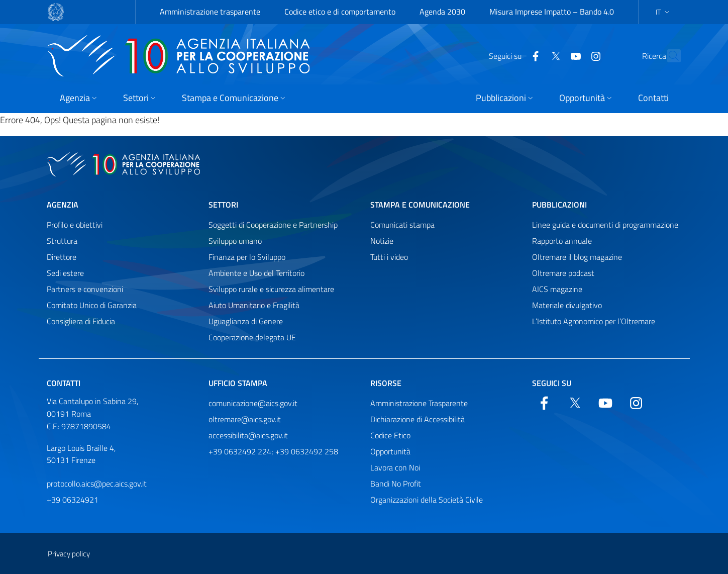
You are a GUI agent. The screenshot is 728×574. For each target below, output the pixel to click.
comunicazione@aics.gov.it (253, 403)
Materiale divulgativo (567, 305)
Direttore (62, 257)
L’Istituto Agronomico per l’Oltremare (594, 321)
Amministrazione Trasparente (419, 403)
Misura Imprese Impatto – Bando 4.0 (552, 12)
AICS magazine (557, 289)
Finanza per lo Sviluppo (247, 257)
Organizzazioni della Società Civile (427, 500)
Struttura (62, 241)
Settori (223, 205)
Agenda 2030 (442, 12)
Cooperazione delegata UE (252, 337)
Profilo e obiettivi (75, 225)
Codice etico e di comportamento (340, 12)
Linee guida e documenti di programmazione (605, 225)
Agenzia (63, 205)
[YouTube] (554, 55)
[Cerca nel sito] (669, 56)
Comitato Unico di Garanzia (92, 305)
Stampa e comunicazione (420, 205)
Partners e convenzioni (85, 289)
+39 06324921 (73, 500)
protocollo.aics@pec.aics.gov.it (97, 484)
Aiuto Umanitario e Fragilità (254, 305)
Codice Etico (390, 435)
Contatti (64, 383)
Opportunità (390, 451)
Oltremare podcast (563, 273)
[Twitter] (534, 55)
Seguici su (552, 383)
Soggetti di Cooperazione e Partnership (273, 225)
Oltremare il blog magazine (577, 257)
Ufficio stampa (238, 383)
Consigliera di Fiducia (81, 321)
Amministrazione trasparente (210, 12)
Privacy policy (69, 554)
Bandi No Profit (396, 484)
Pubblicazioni (559, 205)
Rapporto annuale (562, 241)
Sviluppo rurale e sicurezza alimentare (271, 289)
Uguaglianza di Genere (246, 321)
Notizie (382, 241)
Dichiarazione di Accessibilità (418, 419)
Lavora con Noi (395, 467)
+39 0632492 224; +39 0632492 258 (273, 451)
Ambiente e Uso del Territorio (256, 273)
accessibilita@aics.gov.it (248, 435)
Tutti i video (389, 257)
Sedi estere (65, 273)
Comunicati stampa (402, 225)
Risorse (386, 383)
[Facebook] (514, 55)
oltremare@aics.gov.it (245, 419)
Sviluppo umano (235, 241)
